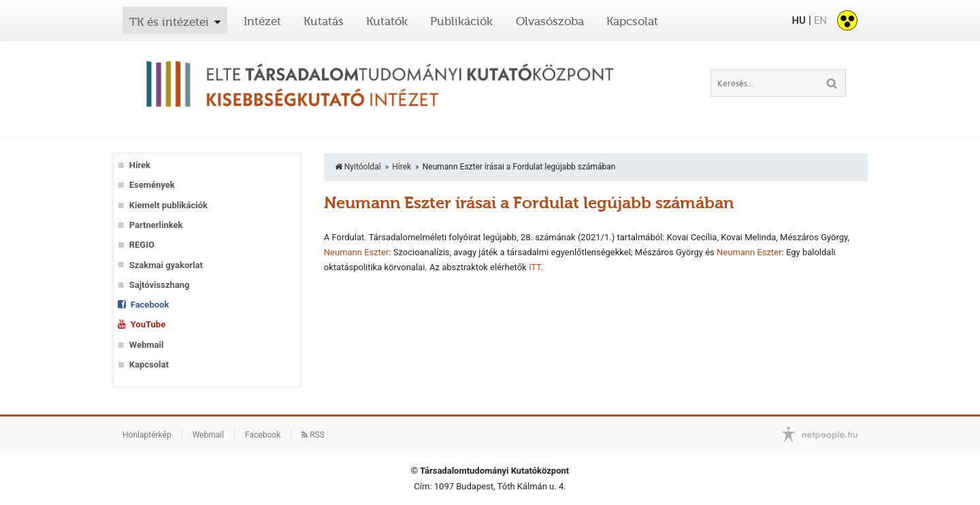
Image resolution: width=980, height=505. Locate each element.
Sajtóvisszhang (160, 285)
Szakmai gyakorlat (166, 265)
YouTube (148, 324)
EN (820, 20)
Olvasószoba (550, 21)
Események (152, 185)
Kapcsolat (632, 21)
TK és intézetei (169, 22)
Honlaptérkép (147, 435)
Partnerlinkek (156, 225)
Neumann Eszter (357, 252)
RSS (313, 435)
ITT (535, 267)
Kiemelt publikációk (168, 205)
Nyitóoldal (358, 167)
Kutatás (324, 21)
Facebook (150, 305)
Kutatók (387, 21)
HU (798, 20)
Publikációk (461, 21)
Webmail (147, 345)
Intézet (262, 21)
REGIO (142, 245)
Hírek (140, 165)
